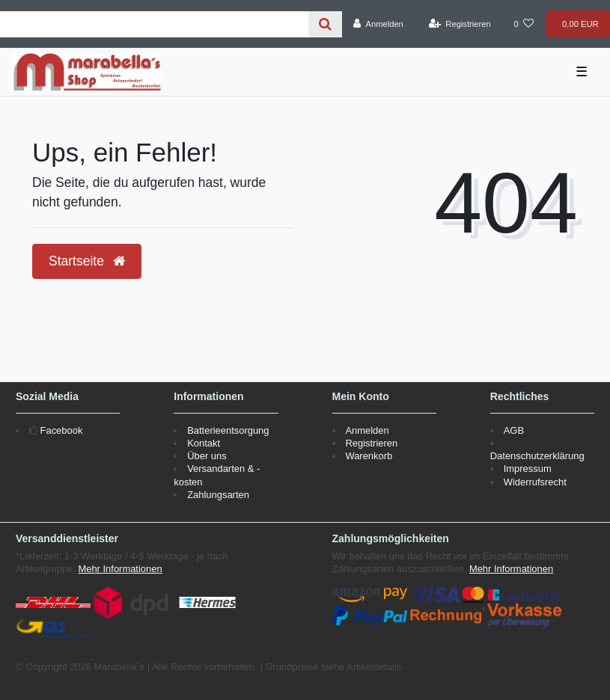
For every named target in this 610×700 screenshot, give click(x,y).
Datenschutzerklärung (537, 456)
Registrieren (371, 443)
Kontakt (204, 443)
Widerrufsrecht (535, 482)
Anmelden (367, 430)
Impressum (528, 469)
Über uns (207, 456)
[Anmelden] (378, 24)
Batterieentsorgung (228, 430)
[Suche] (325, 24)
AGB (514, 430)
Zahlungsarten (218, 495)
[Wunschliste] (524, 24)
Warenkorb (369, 456)
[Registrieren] (460, 24)
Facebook (62, 430)
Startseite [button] (87, 261)
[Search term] (154, 24)
